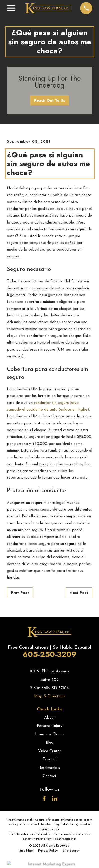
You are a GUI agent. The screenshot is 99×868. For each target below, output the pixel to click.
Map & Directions (49, 696)
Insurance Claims (49, 735)
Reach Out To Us (50, 100)
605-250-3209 (50, 654)
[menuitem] (26, 851)
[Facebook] (44, 799)
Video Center (49, 751)
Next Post (79, 593)
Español (49, 759)
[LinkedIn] (55, 799)
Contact (50, 776)
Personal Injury (50, 726)
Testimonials (50, 768)
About (49, 718)
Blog (50, 743)
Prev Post (20, 593)
